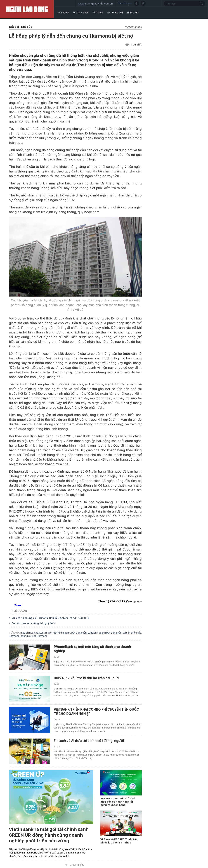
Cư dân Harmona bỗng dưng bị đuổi (33, 623)
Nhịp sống (133, 13)
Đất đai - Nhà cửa (21, 27)
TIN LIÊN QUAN (18, 611)
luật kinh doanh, (62, 633)
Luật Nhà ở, (46, 633)
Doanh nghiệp (81, 13)
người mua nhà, (30, 633)
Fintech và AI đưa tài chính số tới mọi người (89, 741)
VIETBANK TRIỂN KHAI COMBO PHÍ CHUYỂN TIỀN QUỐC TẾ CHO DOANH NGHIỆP (96, 711)
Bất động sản (115, 13)
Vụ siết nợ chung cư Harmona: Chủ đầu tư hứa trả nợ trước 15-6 (50, 618)
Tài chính (98, 13)
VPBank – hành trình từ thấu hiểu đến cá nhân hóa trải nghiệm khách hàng (118, 802)
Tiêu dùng (63, 13)
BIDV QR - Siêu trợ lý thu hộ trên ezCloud (86, 678)
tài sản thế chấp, (132, 633)
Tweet (18, 605)
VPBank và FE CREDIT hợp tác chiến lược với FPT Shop (119, 841)
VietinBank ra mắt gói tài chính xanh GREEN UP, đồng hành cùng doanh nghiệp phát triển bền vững (49, 835)
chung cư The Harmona (34, 636)
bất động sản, (80, 633)
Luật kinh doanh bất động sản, (105, 633)
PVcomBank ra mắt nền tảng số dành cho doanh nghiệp (92, 649)
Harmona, (15, 636)
